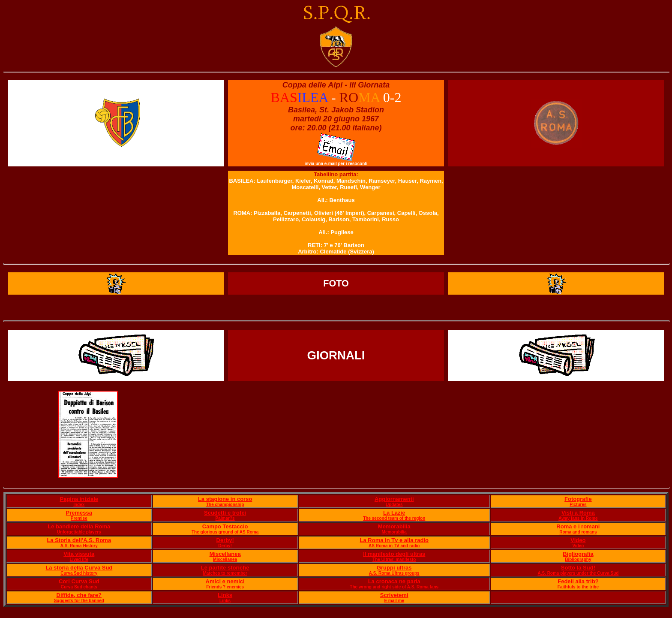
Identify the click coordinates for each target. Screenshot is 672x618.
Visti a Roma (578, 513)
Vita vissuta (79, 554)
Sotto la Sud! (578, 568)
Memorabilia (394, 526)
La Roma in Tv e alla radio (394, 540)
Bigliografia (578, 554)
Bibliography (578, 559)
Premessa (79, 513)
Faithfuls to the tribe (578, 587)
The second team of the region (394, 518)
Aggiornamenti (394, 499)
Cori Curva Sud (79, 581)
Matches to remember (225, 573)
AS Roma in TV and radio (394, 546)
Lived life (79, 559)
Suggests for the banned (79, 601)
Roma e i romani (578, 526)
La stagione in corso (225, 499)
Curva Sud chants (79, 587)
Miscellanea (225, 554)
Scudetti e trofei (225, 513)
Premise (79, 518)
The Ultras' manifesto (394, 559)
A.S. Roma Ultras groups (394, 573)
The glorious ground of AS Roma (225, 532)
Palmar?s (225, 518)
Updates (394, 505)
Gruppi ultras (394, 568)
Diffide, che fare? (79, 595)
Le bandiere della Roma (79, 526)
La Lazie (394, 513)
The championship (225, 505)
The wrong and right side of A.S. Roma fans (394, 587)
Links (225, 595)
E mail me (394, 601)
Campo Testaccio (225, 526)
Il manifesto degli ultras (394, 554)
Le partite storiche (225, 568)
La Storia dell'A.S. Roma (79, 540)
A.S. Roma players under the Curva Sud (578, 573)
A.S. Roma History (79, 546)
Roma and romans (578, 532)
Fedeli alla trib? (578, 581)
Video (578, 540)
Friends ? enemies (225, 587)
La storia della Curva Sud (79, 568)
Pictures (578, 505)
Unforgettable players (79, 532)
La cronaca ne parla (394, 581)
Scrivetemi (394, 595)
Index (79, 505)
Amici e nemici (225, 581)
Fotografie (578, 499)
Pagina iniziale (79, 499)
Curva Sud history (79, 573)
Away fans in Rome (578, 518)
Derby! (225, 540)
